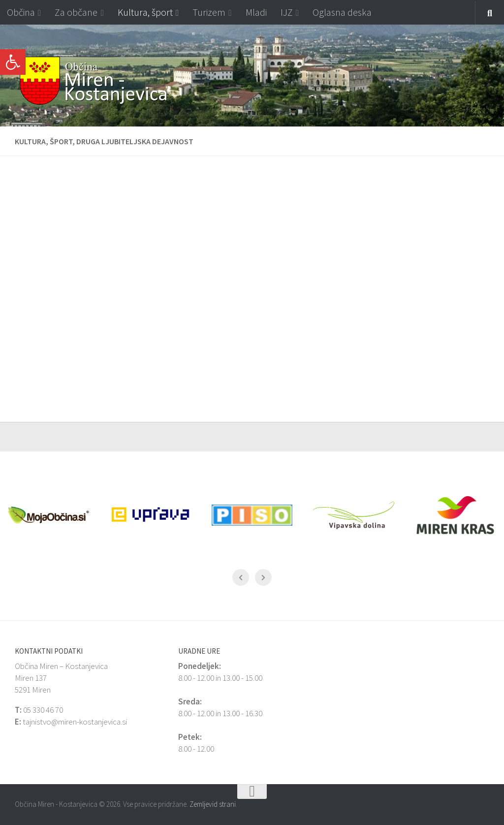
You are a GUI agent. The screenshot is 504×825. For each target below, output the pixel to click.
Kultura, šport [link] (145, 12)
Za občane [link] (76, 12)
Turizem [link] (209, 12)
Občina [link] (21, 12)
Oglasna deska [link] (342, 12)
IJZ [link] (287, 12)
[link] (13, 62)
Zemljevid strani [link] (213, 804)
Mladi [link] (256, 12)
